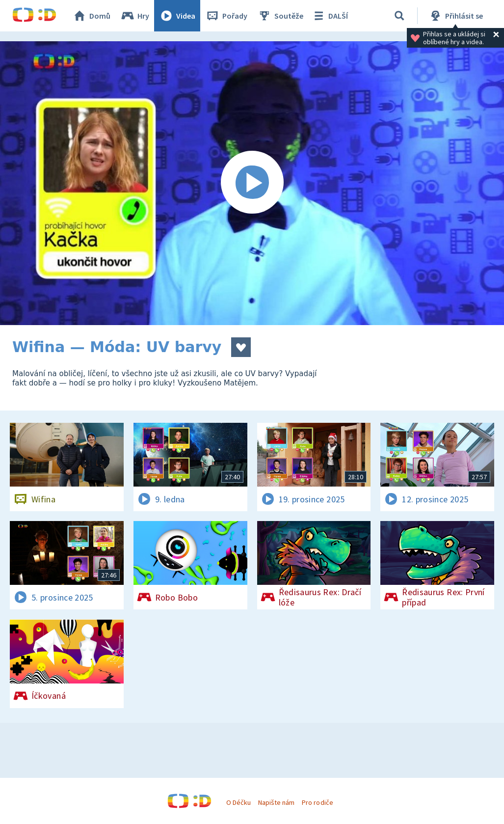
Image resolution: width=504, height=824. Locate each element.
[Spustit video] (252, 183)
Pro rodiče (317, 802)
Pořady (226, 16)
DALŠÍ (330, 16)
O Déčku (239, 802)
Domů (91, 16)
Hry (135, 16)
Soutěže (280, 16)
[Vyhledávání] (399, 16)
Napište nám (276, 802)
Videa (177, 16)
